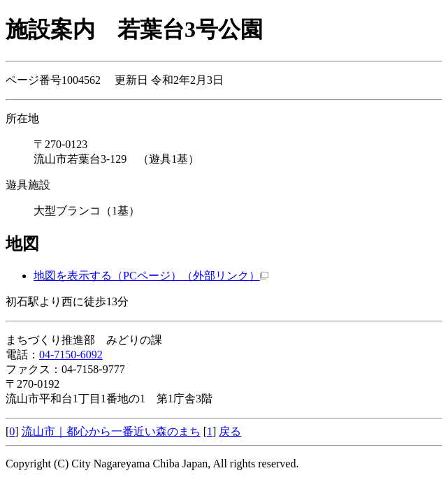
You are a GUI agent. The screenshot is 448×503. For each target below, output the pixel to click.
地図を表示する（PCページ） (151, 276)
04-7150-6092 (71, 355)
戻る (230, 431)
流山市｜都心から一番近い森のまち (111, 431)
